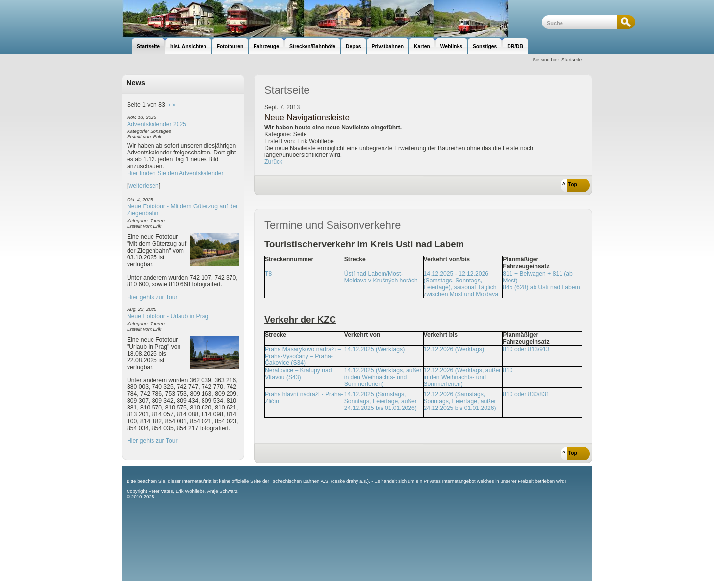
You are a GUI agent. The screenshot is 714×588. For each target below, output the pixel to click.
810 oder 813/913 (526, 349)
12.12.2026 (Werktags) (454, 349)
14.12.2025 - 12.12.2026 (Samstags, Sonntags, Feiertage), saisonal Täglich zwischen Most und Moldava (461, 284)
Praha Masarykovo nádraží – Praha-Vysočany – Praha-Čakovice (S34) (303, 356)
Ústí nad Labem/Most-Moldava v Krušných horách (381, 277)
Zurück (273, 162)
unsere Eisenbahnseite (332, 18)
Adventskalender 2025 (157, 124)
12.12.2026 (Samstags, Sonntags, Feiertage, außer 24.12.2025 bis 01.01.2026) (460, 401)
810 (508, 370)
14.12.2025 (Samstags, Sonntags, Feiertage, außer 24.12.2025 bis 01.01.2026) (381, 401)
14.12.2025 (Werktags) (374, 349)
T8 (268, 274)
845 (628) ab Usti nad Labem (541, 287)
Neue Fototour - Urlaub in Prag (168, 316)
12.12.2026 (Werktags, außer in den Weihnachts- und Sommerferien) (462, 377)
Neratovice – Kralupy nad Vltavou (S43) (298, 374)
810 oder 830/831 (526, 394)
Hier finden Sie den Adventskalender (175, 173)
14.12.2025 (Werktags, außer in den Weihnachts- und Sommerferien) (383, 377)
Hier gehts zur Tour (152, 297)
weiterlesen (144, 186)
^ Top (570, 185)
